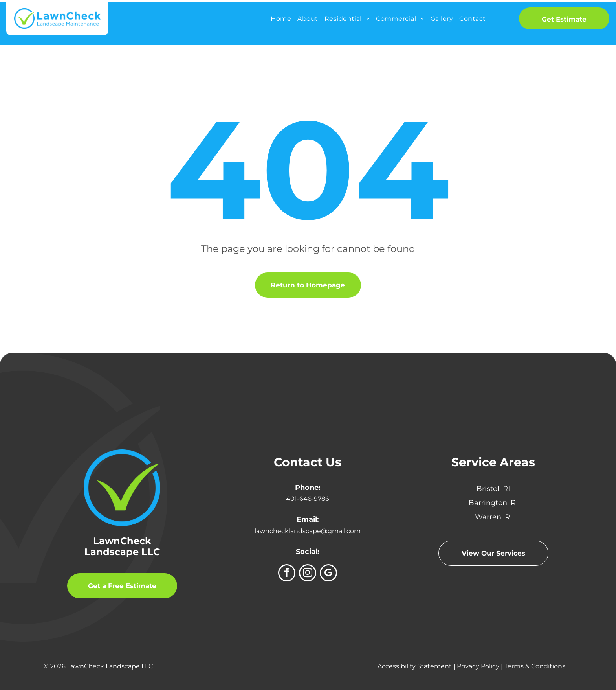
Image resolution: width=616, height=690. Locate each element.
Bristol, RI (493, 489)
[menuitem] (281, 19)
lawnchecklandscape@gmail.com (308, 531)
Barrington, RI (493, 503)
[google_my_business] (328, 574)
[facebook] (287, 574)
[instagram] (308, 574)
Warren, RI (493, 517)
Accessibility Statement (415, 666)
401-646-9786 (308, 499)
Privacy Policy (478, 666)
